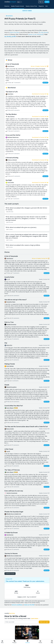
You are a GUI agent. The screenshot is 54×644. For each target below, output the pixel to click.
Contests (28, 643)
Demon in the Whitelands (36, 34)
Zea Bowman (10, 535)
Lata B (8, 451)
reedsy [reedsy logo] (10, 2)
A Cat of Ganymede (12, 64)
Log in (47, 2)
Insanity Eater (9, 277)
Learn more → (35, 619)
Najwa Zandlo (10, 429)
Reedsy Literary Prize (31, 6)
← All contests (9, 16)
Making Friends (10, 364)
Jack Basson (11, 66)
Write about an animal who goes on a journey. (21, 227)
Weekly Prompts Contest (18, 6)
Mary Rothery (11, 117)
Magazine (41, 6)
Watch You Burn (15, 32)
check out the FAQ (29, 605)
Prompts (14, 643)
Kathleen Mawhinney (13, 137)
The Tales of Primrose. (12, 470)
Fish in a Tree (9, 322)
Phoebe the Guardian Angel (14, 512)
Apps (19, 2)
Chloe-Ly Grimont (12, 160)
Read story (45, 83)
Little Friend (9, 449)
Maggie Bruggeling (11, 387)
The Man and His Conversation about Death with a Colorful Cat (26, 427)
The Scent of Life (12, 92)
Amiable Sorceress (11, 324)
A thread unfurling (12, 158)
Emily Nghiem (10, 366)
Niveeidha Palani (11, 302)
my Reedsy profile (10, 36)
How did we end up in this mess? (16, 300)
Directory (7, 6)
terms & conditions (17, 605)
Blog (52, 643)
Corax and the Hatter (13, 135)
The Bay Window (11, 114)
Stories (40, 643)
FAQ (46, 6)
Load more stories (10, 574)
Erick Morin (10, 94)
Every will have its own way (14, 491)
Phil (6, 343)
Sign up (41, 2)
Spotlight (9, 180)
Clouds (7, 385)
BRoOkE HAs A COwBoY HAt (14, 514)
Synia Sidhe (11, 182)
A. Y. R (8, 279)
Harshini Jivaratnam (12, 493)
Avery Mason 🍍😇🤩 (12, 408)
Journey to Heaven (11, 553)
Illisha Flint (9, 345)
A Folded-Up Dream (11, 533)
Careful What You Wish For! (14, 406)
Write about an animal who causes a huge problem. (23, 245)
